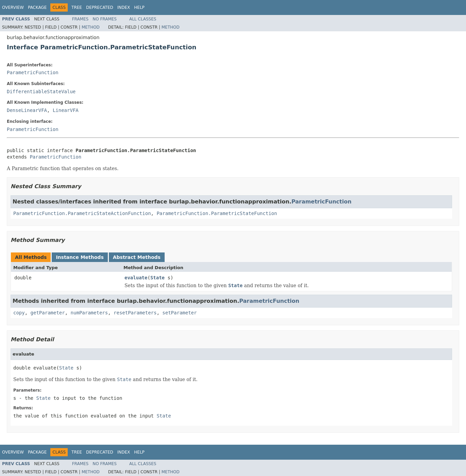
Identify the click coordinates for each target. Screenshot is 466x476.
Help (139, 7)
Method (91, 27)
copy (19, 313)
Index (124, 7)
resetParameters (135, 313)
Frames (80, 19)
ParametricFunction (33, 72)
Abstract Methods (137, 257)
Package (37, 7)
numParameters (89, 313)
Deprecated (100, 7)
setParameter (179, 313)
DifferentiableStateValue (41, 92)
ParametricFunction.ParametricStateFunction (217, 213)
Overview (13, 7)
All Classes (143, 19)
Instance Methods (80, 257)
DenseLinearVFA (27, 110)
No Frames (105, 19)
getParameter (48, 313)
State (157, 278)
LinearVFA (66, 110)
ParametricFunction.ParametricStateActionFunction (82, 213)
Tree (77, 7)
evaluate (136, 278)
